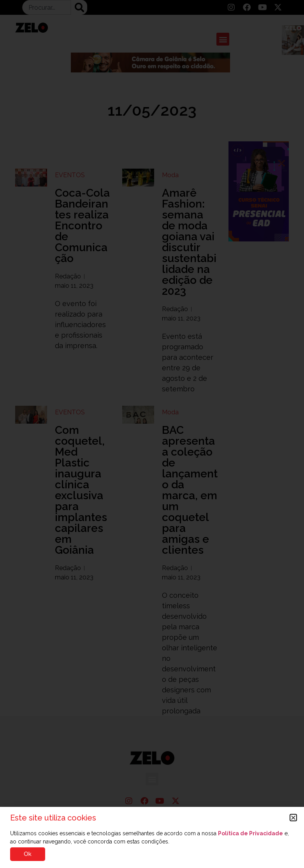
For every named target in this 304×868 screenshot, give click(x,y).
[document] (152, 434)
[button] (293, 818)
